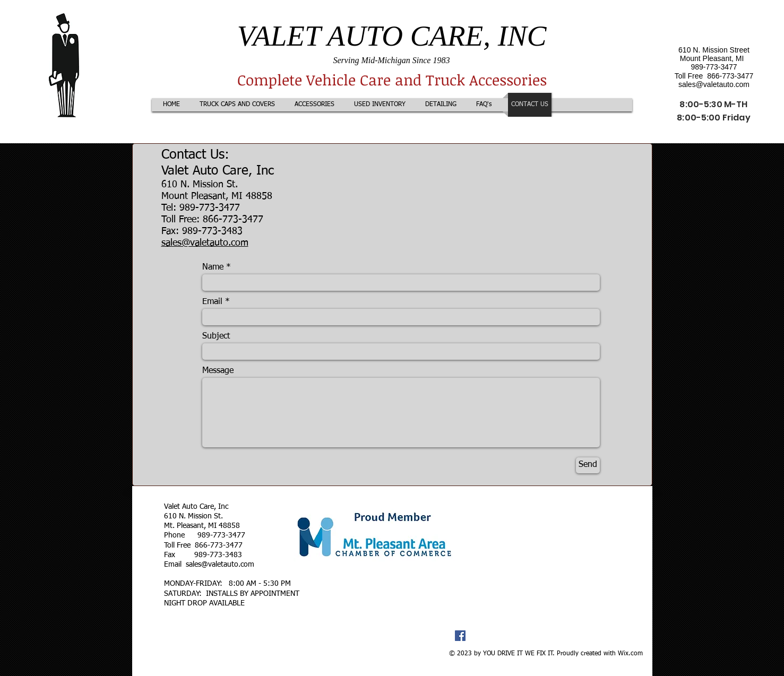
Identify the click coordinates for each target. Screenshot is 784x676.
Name (213, 267)
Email (212, 302)
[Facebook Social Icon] (460, 636)
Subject (216, 336)
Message (218, 371)
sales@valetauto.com (714, 84)
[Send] (588, 465)
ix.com (633, 654)
